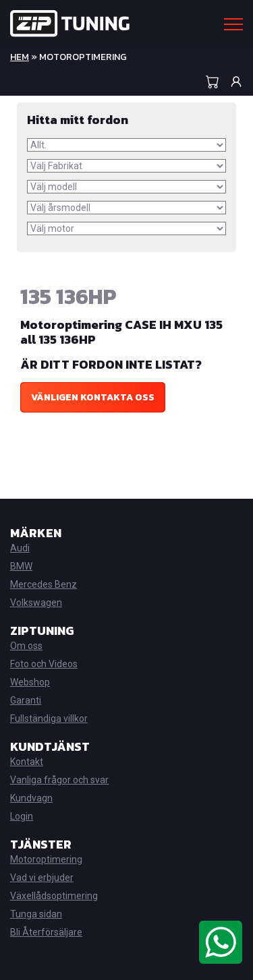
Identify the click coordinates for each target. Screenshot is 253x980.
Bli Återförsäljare (46, 932)
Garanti (26, 700)
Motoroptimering (46, 859)
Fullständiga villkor (49, 718)
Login (22, 816)
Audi (20, 548)
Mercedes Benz (44, 584)
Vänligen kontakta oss (93, 397)
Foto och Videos (44, 664)
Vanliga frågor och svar (59, 780)
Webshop (30, 682)
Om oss (26, 646)
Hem (20, 57)
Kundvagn (31, 798)
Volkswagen (36, 603)
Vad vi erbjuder (42, 878)
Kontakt (27, 762)
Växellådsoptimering (54, 896)
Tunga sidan (36, 914)
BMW (21, 566)
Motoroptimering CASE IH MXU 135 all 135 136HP (121, 332)
